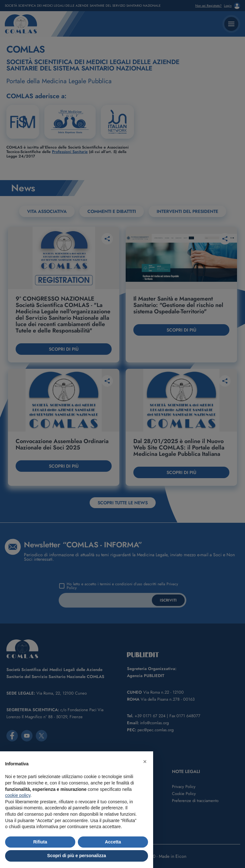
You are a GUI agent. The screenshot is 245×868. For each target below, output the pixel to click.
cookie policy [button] (18, 795)
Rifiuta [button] (40, 842)
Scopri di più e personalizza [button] (77, 856)
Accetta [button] (113, 842)
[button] (145, 762)
